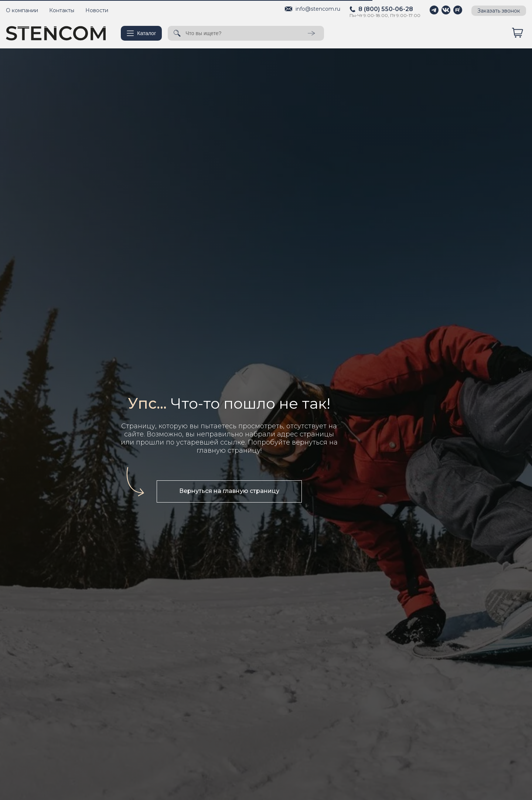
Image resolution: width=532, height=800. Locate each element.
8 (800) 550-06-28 (386, 9)
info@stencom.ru (318, 9)
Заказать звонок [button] (499, 11)
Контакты (62, 10)
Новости (97, 10)
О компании (22, 10)
